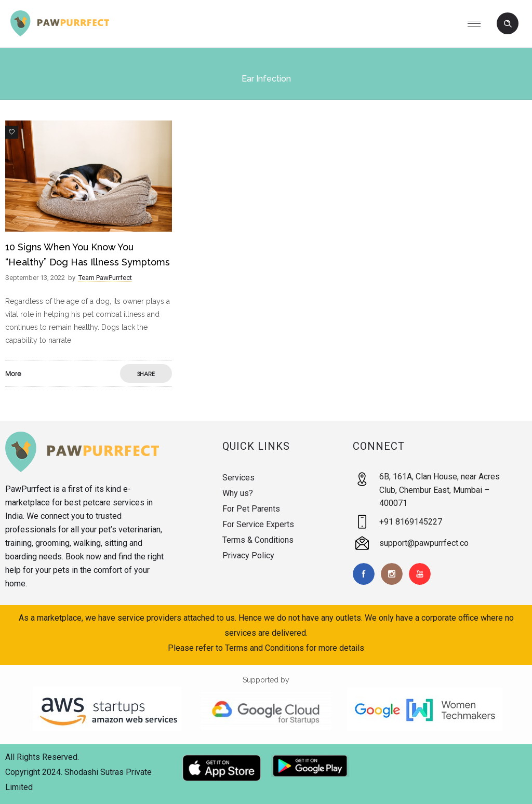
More (13, 373)
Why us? (238, 493)
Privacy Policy (248, 555)
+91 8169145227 (411, 522)
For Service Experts (258, 524)
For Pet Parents (251, 509)
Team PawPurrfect (105, 278)
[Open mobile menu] (478, 23)
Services (238, 478)
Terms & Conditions (258, 540)
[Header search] (508, 24)
